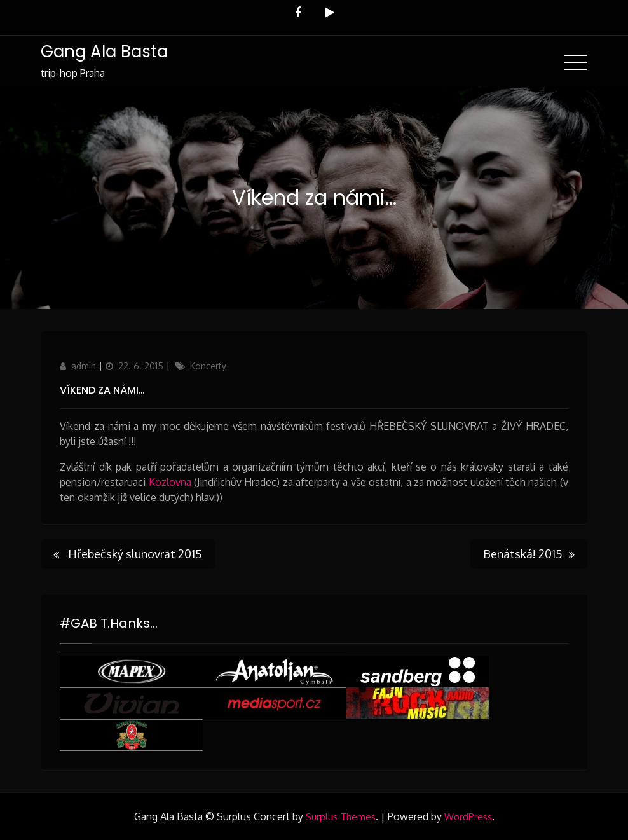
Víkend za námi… (102, 390)
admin (84, 366)
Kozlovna (170, 482)
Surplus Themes (341, 817)
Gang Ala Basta (104, 52)
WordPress (468, 817)
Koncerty (208, 366)
